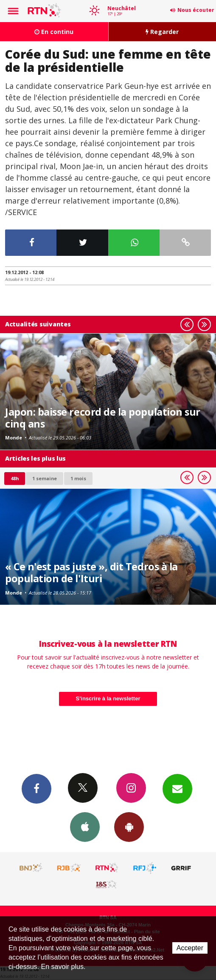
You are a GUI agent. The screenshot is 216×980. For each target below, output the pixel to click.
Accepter (190, 948)
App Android (129, 827)
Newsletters (177, 788)
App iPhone (85, 827)
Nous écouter (196, 10)
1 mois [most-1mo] (78, 478)
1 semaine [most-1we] (45, 478)
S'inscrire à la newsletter (108, 698)
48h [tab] (15, 478)
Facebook (36, 788)
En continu (54, 32)
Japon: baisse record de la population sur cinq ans (103, 418)
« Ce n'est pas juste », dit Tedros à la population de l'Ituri (91, 572)
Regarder (162, 32)
